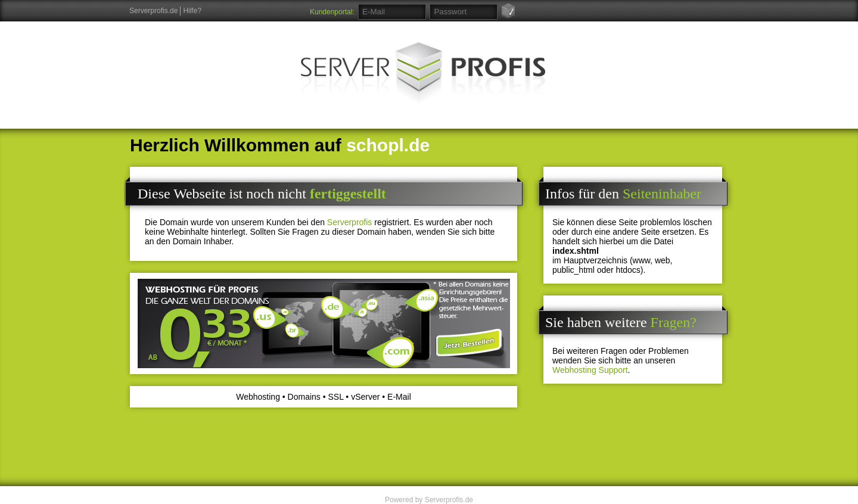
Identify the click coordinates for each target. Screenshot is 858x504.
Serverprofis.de (153, 11)
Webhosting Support (590, 370)
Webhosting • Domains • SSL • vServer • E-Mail (324, 397)
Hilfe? (192, 11)
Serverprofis (349, 222)
